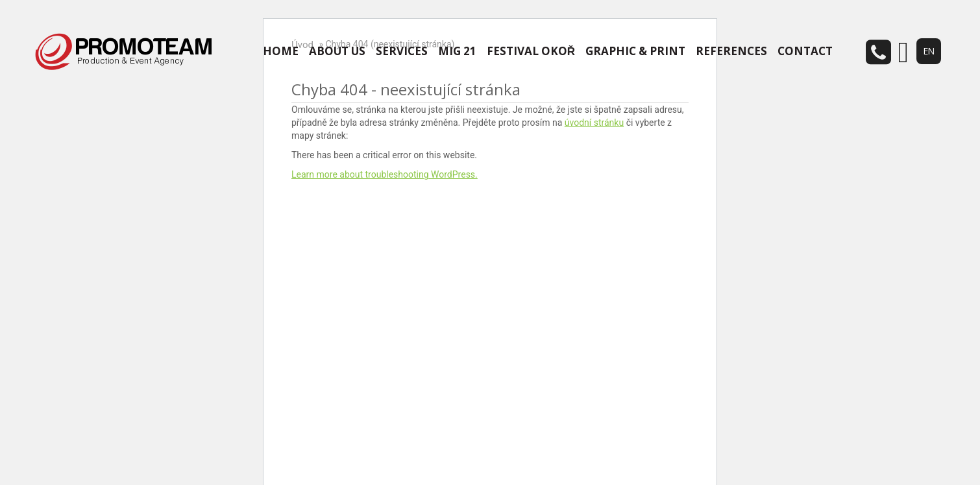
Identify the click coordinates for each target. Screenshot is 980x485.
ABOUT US (337, 51)
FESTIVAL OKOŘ (531, 51)
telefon (877, 52)
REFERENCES (731, 51)
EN (929, 51)
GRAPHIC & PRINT (635, 51)
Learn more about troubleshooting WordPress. (385, 174)
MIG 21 (457, 51)
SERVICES (402, 51)
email (903, 53)
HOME (281, 51)
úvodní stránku (594, 123)
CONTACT (805, 51)
